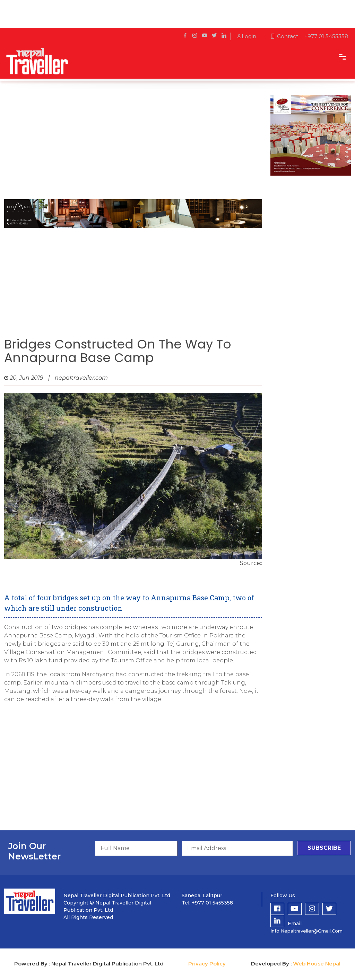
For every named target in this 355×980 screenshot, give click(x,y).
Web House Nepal (317, 964)
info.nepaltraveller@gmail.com (306, 931)
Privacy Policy (207, 964)
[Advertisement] (133, 144)
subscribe (324, 848)
